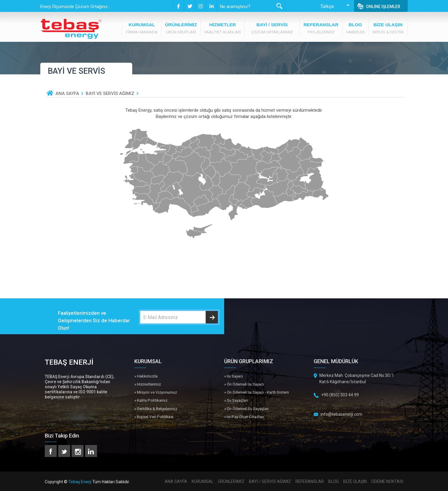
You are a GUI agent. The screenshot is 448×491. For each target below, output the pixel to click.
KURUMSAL (203, 481)
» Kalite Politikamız (151, 400)
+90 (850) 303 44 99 (340, 395)
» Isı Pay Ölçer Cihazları (244, 417)
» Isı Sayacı (234, 376)
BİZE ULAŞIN (355, 481)
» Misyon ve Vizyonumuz (156, 392)
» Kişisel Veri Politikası (154, 417)
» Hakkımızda (146, 376)
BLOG (334, 481)
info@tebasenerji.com (341, 414)
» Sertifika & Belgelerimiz (156, 409)
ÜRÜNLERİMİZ (231, 481)
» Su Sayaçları (236, 400)
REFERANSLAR (310, 481)
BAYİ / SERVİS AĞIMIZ (270, 481)
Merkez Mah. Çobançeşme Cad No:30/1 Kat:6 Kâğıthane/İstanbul (357, 379)
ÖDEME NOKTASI (387, 481)
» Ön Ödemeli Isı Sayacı (244, 384)
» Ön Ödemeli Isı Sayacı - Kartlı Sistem (257, 392)
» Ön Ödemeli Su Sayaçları (246, 409)
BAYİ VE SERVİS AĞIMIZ (110, 93)
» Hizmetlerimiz (148, 384)
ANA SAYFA (67, 93)
